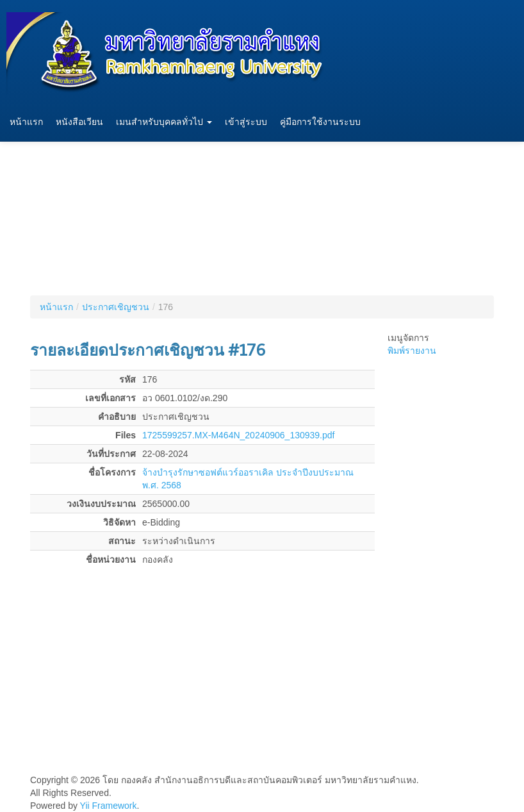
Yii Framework (109, 806)
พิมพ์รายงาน (412, 351)
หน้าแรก (26, 122)
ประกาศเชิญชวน (116, 307)
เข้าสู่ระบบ (246, 122)
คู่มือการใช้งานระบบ (320, 122)
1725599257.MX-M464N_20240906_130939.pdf (238, 435)
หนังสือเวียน (79, 122)
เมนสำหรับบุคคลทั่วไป (164, 122)
